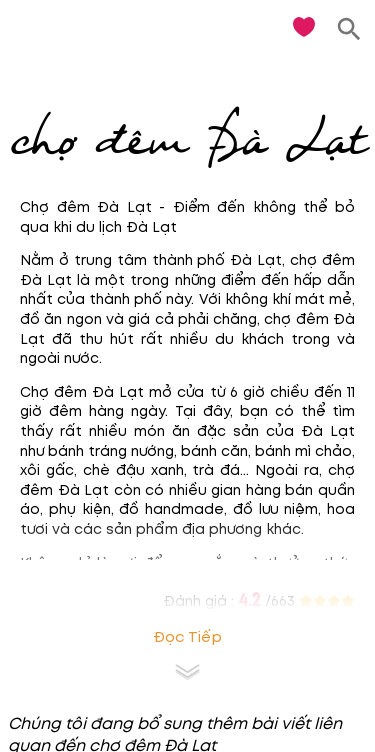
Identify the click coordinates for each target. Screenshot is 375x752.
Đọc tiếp (187, 637)
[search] (349, 29)
